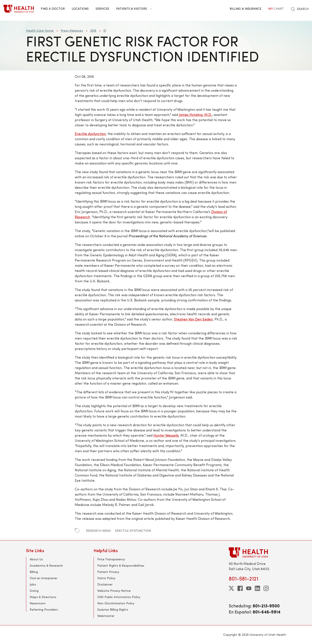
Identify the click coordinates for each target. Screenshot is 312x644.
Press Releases (72, 30)
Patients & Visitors (134, 9)
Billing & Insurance (245, 9)
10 (105, 30)
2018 (93, 30)
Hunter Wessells (166, 435)
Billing (34, 572)
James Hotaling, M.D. (195, 115)
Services (102, 9)
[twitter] (231, 588)
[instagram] (266, 588)
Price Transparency (111, 559)
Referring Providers (44, 609)
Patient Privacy (108, 572)
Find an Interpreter (44, 578)
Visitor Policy (106, 578)
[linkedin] (257, 588)
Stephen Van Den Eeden (193, 319)
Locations (80, 9)
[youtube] (249, 588)
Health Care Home (40, 30)
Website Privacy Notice (114, 591)
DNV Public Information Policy (119, 597)
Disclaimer (105, 584)
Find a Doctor (53, 9)
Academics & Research (46, 565)
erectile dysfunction (133, 531)
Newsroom (38, 603)
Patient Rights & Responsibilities (121, 565)
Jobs (33, 584)
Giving (34, 591)
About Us (36, 559)
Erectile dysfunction (90, 134)
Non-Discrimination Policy (116, 603)
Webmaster (106, 616)
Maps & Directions (43, 597)
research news (98, 531)
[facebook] (240, 588)
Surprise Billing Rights (113, 609)
